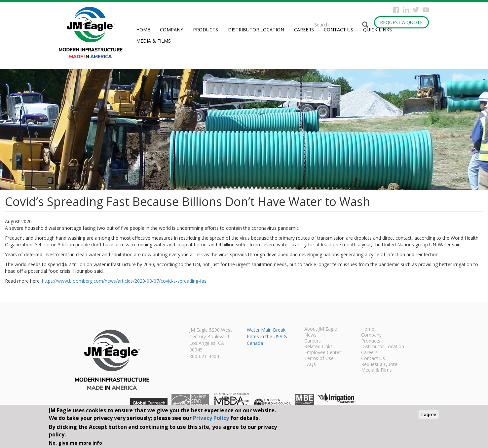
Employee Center (323, 353)
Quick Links (377, 30)
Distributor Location (256, 30)
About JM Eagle (321, 329)
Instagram (406, 10)
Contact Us (338, 30)
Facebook (396, 10)
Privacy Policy (211, 418)
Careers (304, 30)
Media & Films (153, 41)
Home (143, 30)
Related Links (319, 347)
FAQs (310, 365)
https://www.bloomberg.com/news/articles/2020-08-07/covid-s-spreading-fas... (126, 281)
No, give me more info (75, 443)
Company (171, 30)
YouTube (426, 10)
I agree (429, 415)
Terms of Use (319, 359)
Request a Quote (401, 22)
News (310, 335)
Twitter (416, 10)
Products (206, 30)
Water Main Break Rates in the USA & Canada (267, 336)
